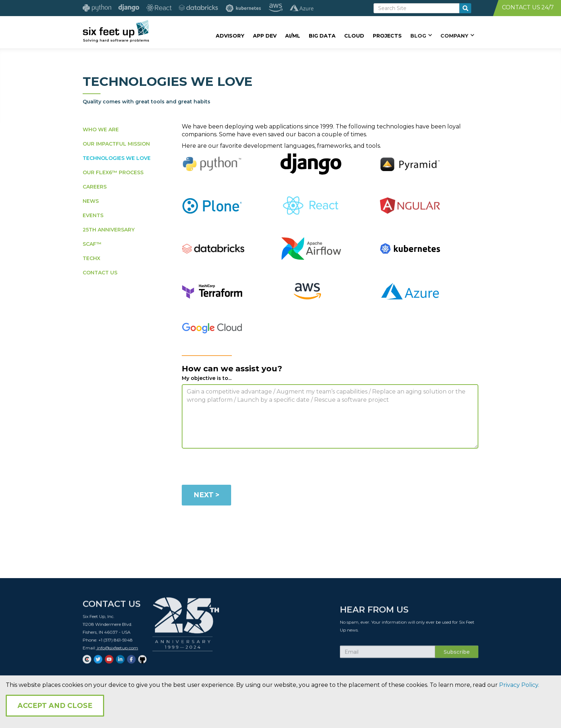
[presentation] (236, 468)
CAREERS (95, 187)
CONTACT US (100, 273)
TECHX (91, 258)
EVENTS (93, 215)
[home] (116, 31)
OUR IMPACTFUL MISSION (116, 144)
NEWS (91, 201)
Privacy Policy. (519, 685)
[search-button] (465, 8)
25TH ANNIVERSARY (109, 230)
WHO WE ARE (101, 130)
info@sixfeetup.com (117, 652)
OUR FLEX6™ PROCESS (113, 172)
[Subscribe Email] (387, 656)
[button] (421, 35)
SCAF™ (92, 244)
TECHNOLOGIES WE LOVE (117, 158)
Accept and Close (55, 706)
